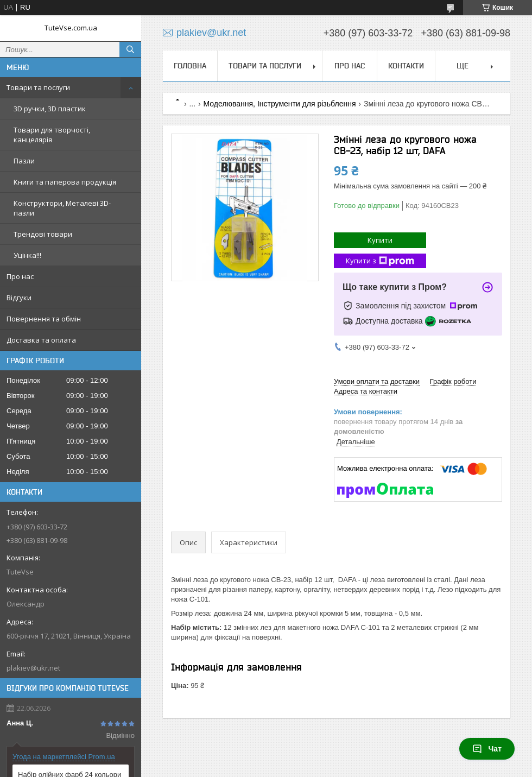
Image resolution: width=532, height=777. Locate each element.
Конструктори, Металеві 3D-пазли (62, 208)
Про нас (20, 276)
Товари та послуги (38, 87)
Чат (487, 749)
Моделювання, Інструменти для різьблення (280, 104)
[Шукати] (130, 49)
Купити (380, 240)
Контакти (406, 66)
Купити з (380, 261)
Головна (190, 66)
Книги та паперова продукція (65, 182)
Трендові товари (43, 234)
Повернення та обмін (44, 319)
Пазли (24, 161)
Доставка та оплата (41, 340)
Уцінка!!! (27, 255)
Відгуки (19, 298)
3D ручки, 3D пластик (50, 109)
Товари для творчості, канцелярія (52, 135)
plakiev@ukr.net (33, 668)
